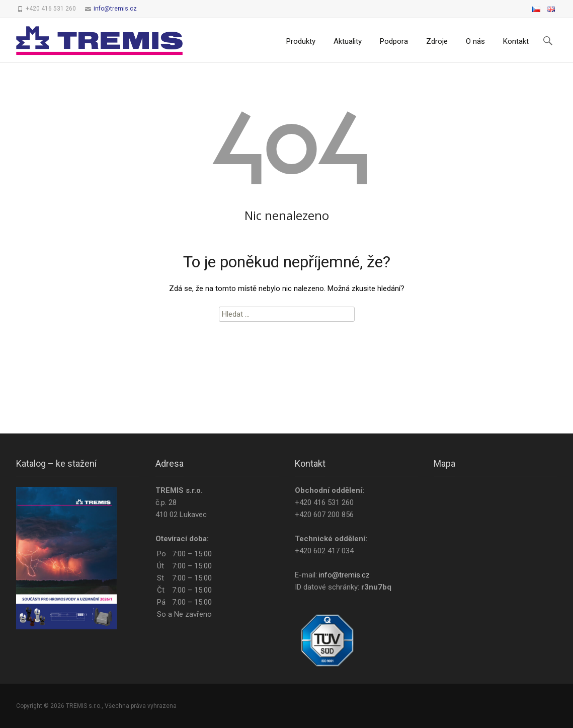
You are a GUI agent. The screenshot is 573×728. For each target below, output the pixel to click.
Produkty (301, 41)
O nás (475, 41)
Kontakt (516, 41)
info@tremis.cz (115, 9)
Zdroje (437, 41)
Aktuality (348, 41)
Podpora (394, 41)
